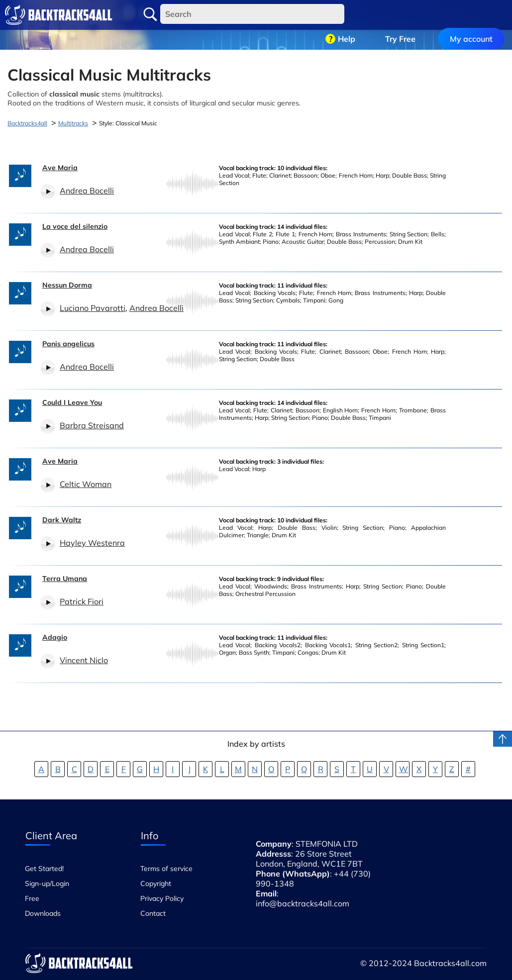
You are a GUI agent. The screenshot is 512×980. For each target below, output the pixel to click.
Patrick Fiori (82, 601)
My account (471, 15)
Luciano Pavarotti (93, 308)
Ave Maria (60, 168)
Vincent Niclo (84, 660)
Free (32, 898)
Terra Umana (65, 579)
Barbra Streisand (92, 425)
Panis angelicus (68, 344)
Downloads (43, 913)
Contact (153, 913)
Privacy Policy (162, 898)
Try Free (400, 15)
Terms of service (166, 869)
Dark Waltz (62, 520)
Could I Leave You (72, 402)
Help (347, 15)
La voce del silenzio (75, 226)
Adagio (55, 637)
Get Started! (44, 869)
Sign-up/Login (47, 883)
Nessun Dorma (67, 285)
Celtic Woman (86, 484)
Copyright (156, 883)
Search (150, 14)
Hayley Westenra (92, 543)
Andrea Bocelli (87, 191)
